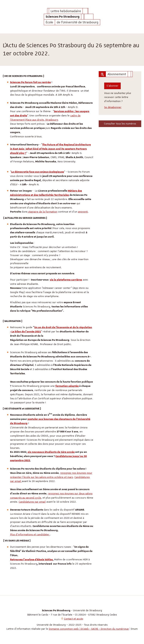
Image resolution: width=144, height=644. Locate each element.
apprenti (83, 212)
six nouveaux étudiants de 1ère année (51, 452)
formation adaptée (67, 386)
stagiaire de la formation (42, 212)
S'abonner (112, 86)
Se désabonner (113, 107)
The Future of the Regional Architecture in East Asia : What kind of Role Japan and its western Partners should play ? (50, 149)
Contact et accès (74, 619)
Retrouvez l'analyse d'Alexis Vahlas (31, 560)
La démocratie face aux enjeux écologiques (38, 172)
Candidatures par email (32, 502)
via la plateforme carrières (66, 280)
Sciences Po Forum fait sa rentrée (30, 82)
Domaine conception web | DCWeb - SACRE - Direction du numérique (89, 629)
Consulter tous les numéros (120, 124)
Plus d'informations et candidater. (30, 534)
